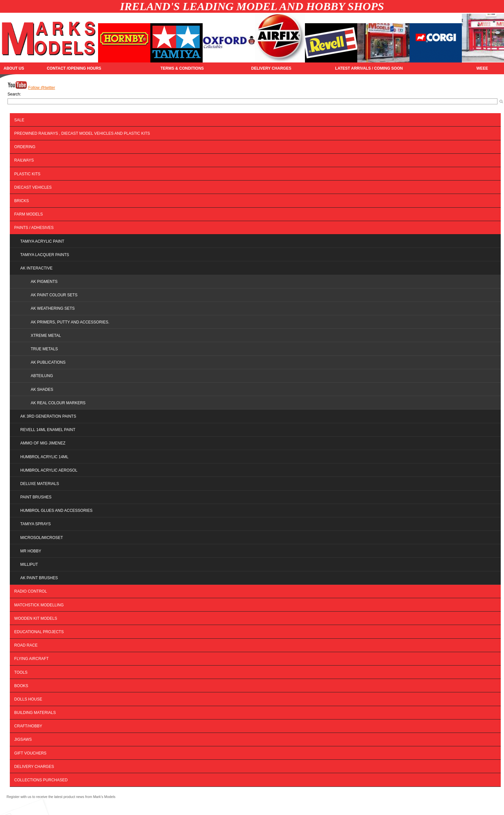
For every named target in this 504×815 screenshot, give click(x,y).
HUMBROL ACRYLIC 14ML (44, 457)
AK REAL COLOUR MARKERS (58, 403)
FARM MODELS (29, 214)
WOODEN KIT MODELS (36, 618)
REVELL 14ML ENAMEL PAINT (48, 430)
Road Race (26, 645)
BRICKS (22, 201)
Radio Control (31, 591)
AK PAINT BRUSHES (39, 578)
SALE (19, 120)
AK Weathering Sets (53, 308)
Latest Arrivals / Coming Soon (369, 68)
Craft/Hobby (28, 726)
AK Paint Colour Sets (54, 295)
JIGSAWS (23, 739)
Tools (21, 672)
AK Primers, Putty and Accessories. (70, 322)
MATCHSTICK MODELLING (39, 605)
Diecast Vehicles (33, 187)
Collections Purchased (41, 780)
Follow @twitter (42, 88)
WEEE (482, 68)
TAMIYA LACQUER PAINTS (45, 255)
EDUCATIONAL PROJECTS (39, 632)
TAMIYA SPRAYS (35, 524)
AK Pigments (44, 282)
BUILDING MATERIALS (35, 713)
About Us (14, 68)
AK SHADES (42, 390)
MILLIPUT (29, 564)
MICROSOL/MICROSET (42, 538)
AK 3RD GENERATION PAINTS (48, 416)
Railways (24, 160)
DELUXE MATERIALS (40, 484)
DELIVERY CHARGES (271, 68)
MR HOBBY (31, 551)
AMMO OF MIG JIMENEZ (43, 443)
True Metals (44, 349)
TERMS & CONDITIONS (182, 68)
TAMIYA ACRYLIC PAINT (42, 241)
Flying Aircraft (32, 659)
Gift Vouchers (30, 753)
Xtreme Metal (46, 336)
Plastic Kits (27, 174)
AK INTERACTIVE (36, 268)
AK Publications (48, 362)
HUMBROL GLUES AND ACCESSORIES (56, 511)
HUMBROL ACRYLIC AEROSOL (49, 470)
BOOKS (21, 686)
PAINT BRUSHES (36, 497)
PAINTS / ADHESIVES (34, 228)
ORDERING (25, 147)
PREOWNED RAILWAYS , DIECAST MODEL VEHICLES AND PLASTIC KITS (82, 133)
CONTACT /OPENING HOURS (74, 68)
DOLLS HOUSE (28, 699)
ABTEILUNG (42, 376)
